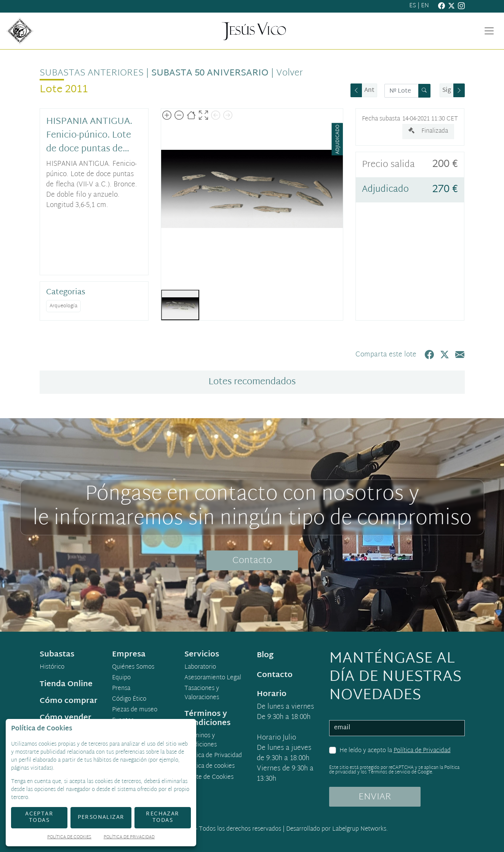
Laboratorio (200, 667)
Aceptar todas (39, 817)
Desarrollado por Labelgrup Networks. (337, 829)
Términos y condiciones (201, 741)
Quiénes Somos (133, 667)
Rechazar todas (162, 817)
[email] (397, 728)
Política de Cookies (69, 838)
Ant (369, 91)
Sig (447, 91)
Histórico (52, 667)
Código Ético (129, 700)
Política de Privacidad (422, 751)
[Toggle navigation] (489, 31)
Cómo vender (66, 718)
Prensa (121, 689)
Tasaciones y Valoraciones (202, 693)
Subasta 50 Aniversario (210, 73)
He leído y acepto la (395, 751)
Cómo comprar (69, 701)
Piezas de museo (135, 710)
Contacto (252, 561)
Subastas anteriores (92, 73)
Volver (290, 73)
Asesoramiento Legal (213, 678)
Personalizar (101, 818)
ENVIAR (375, 797)
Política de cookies (210, 767)
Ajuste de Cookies (209, 777)
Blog (265, 655)
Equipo (121, 678)
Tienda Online (66, 684)
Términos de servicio (389, 772)
